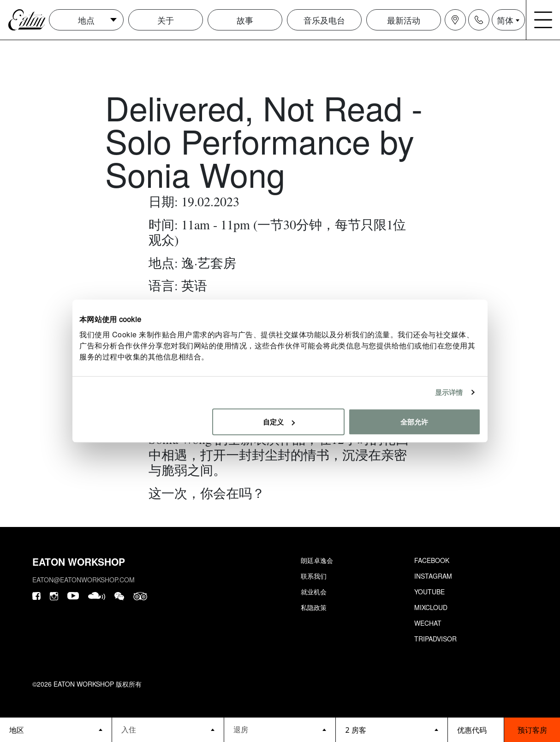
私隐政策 (314, 607)
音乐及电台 (324, 20)
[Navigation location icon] (455, 20)
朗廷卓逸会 (317, 560)
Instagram (433, 576)
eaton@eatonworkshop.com (83, 580)
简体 (505, 20)
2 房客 (355, 730)
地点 (86, 20)
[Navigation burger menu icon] (543, 20)
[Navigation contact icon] (479, 20)
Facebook (432, 560)
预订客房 (532, 730)
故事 (245, 20)
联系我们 (314, 576)
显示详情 (449, 392)
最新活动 (404, 20)
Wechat (428, 623)
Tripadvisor (435, 639)
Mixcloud (431, 607)
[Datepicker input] (168, 729)
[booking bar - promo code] (476, 730)
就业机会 (314, 592)
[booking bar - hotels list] (56, 730)
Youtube (429, 592)
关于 (166, 20)
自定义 (279, 422)
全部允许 (414, 422)
